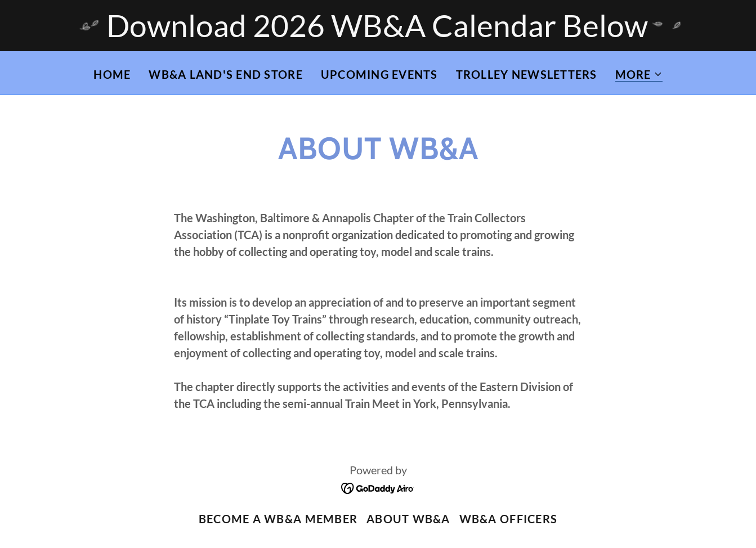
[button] (639, 75)
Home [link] (112, 74)
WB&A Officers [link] (508, 519)
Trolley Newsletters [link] (527, 74)
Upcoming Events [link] (379, 74)
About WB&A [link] (408, 519)
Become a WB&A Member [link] (278, 519)
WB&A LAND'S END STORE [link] (225, 74)
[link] (378, 487)
